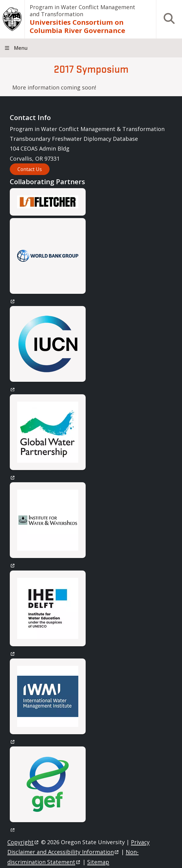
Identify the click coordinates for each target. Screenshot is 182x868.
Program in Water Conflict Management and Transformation (82, 11)
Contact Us (30, 169)
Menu (21, 48)
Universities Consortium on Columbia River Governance (77, 26)
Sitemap (98, 862)
